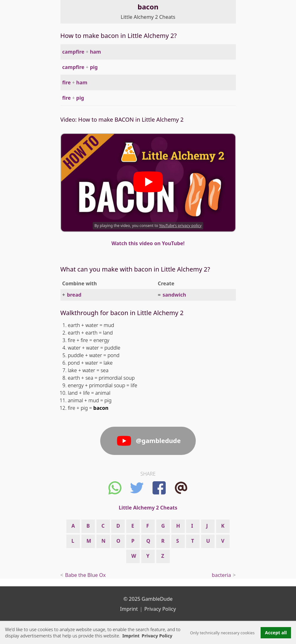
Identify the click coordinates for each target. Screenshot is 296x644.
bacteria (221, 575)
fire (67, 82)
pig (94, 67)
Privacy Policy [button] (157, 636)
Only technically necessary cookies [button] (222, 633)
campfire (73, 52)
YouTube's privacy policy (180, 226)
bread (74, 295)
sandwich (174, 295)
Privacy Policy (160, 609)
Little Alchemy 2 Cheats (148, 17)
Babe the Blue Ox (86, 575)
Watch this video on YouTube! (148, 243)
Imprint (131, 636)
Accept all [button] (276, 633)
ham (96, 52)
